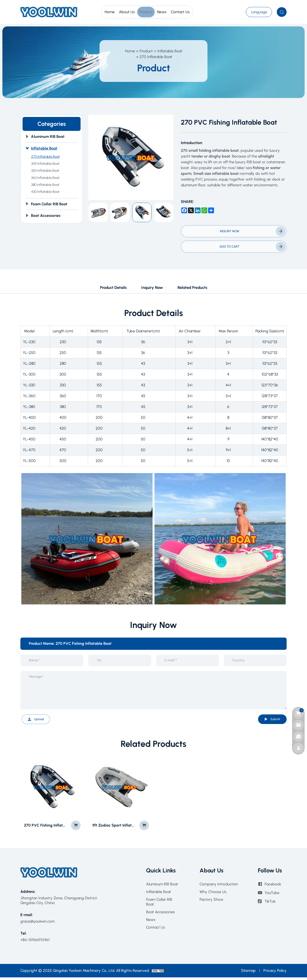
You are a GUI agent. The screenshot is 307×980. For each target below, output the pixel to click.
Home (130, 51)
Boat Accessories (160, 914)
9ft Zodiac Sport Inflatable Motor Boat (113, 828)
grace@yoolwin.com (38, 924)
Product (146, 51)
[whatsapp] (204, 210)
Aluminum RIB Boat (162, 886)
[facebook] (184, 210)
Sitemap (248, 973)
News (151, 922)
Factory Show (211, 902)
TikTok (270, 904)
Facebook (273, 886)
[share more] (211, 210)
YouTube (272, 895)
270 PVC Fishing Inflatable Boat (45, 828)
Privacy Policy (275, 973)
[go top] (298, 748)
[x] (191, 210)
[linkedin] (198, 210)
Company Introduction (219, 886)
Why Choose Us (213, 894)
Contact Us (156, 930)
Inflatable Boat (170, 51)
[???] (256, 12)
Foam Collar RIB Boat (159, 904)
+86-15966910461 (35, 942)
